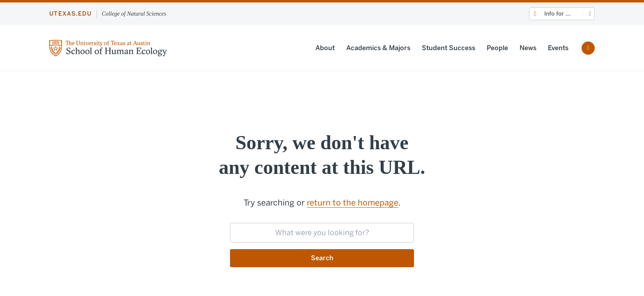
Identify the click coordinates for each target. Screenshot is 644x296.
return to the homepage (353, 203)
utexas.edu (70, 14)
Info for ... (557, 14)
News (528, 48)
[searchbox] (322, 233)
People (497, 48)
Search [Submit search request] (322, 258)
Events (558, 48)
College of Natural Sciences (134, 14)
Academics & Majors (378, 48)
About (325, 48)
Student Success (448, 48)
